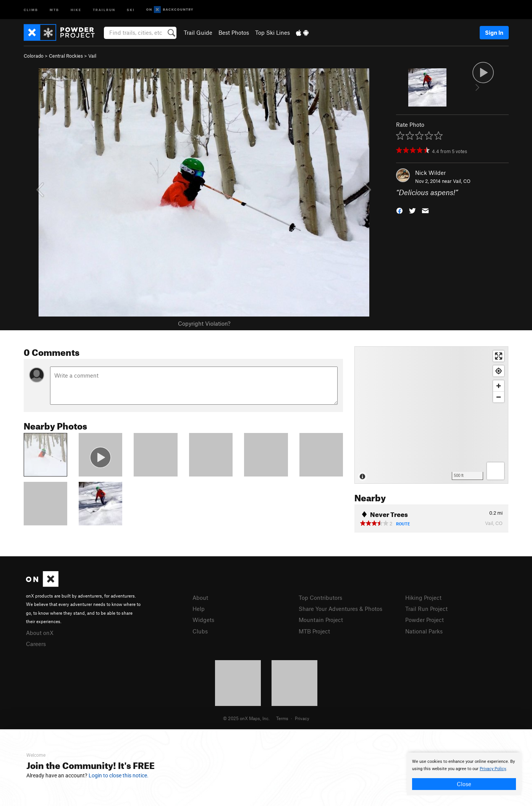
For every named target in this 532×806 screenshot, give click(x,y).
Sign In (494, 32)
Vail (92, 56)
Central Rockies (66, 56)
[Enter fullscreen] (499, 356)
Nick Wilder (430, 173)
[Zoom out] (499, 397)
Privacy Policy (493, 769)
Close (464, 784)
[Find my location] (499, 371)
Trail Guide (198, 32)
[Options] (496, 471)
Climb (31, 9)
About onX (40, 633)
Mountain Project (321, 620)
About (200, 598)
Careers (36, 644)
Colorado (34, 56)
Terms (282, 718)
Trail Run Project (426, 609)
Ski (131, 9)
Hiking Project (423, 598)
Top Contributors (320, 598)
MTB (54, 9)
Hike (76, 9)
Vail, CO (462, 181)
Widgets (203, 620)
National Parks (424, 631)
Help (199, 609)
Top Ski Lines (272, 32)
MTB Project (314, 631)
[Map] (431, 415)
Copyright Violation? (204, 323)
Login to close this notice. (119, 775)
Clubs (200, 631)
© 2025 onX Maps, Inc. (246, 718)
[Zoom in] (499, 386)
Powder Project (424, 620)
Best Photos (234, 32)
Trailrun (104, 9)
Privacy (302, 718)
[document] (464, 774)
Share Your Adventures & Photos (340, 609)
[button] (399, 210)
